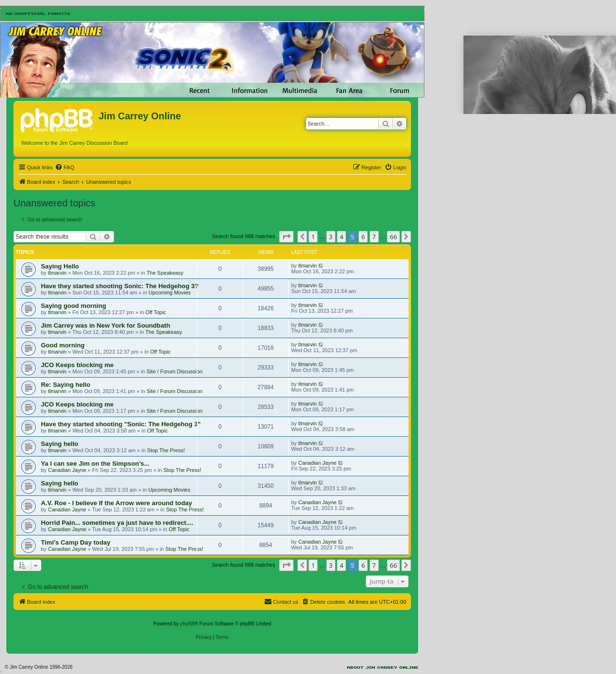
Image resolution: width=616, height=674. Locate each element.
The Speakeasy (165, 273)
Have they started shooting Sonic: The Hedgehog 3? (120, 286)
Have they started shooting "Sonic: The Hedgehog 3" (121, 424)
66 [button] (393, 237)
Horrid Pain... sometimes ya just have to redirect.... (117, 523)
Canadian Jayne (67, 470)
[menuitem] (64, 167)
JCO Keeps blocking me (77, 365)
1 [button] (313, 237)
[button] (286, 237)
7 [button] (374, 237)
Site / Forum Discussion (175, 371)
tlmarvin (58, 273)
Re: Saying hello (66, 385)
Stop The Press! (166, 450)
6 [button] (363, 237)
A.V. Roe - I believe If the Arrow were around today (116, 503)
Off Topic (156, 312)
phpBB (187, 624)
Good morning (63, 345)
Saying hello (60, 444)
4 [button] (341, 237)
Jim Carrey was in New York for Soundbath (105, 325)
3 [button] (331, 237)
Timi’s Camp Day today (76, 542)
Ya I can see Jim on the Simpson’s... (95, 464)
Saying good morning (74, 306)
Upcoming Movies (170, 292)
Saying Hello (60, 266)
